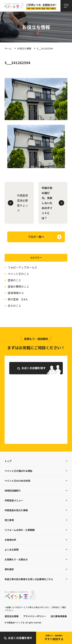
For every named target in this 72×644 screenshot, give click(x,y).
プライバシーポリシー (35, 616)
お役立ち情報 (24, 48)
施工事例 (9, 520)
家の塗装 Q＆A (18, 299)
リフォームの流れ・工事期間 (20, 530)
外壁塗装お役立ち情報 (16, 510)
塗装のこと (14, 280)
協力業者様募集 (59, 616)
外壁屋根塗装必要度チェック (22, 203)
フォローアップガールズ (22, 267)
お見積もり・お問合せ (16, 559)
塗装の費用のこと (18, 286)
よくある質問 (12, 550)
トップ (8, 461)
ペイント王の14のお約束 (17, 481)
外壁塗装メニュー (14, 500)
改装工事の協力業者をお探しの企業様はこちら (29, 579)
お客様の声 (10, 540)
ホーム (8, 48)
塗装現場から (16, 293)
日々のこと (14, 306)
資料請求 (9, 569)
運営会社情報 (12, 616)
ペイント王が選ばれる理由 (18, 471)
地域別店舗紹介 (13, 490)
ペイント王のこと (18, 274)
